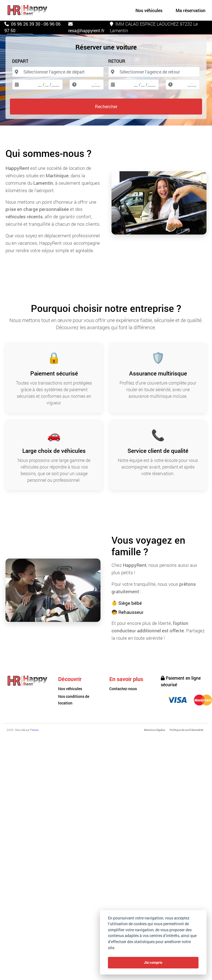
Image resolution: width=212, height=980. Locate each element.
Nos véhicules (70, 689)
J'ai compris (153, 962)
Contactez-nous (123, 689)
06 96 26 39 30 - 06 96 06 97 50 (32, 27)
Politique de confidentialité (186, 730)
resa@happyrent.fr (86, 28)
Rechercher (106, 106)
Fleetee (34, 730)
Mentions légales (155, 730)
